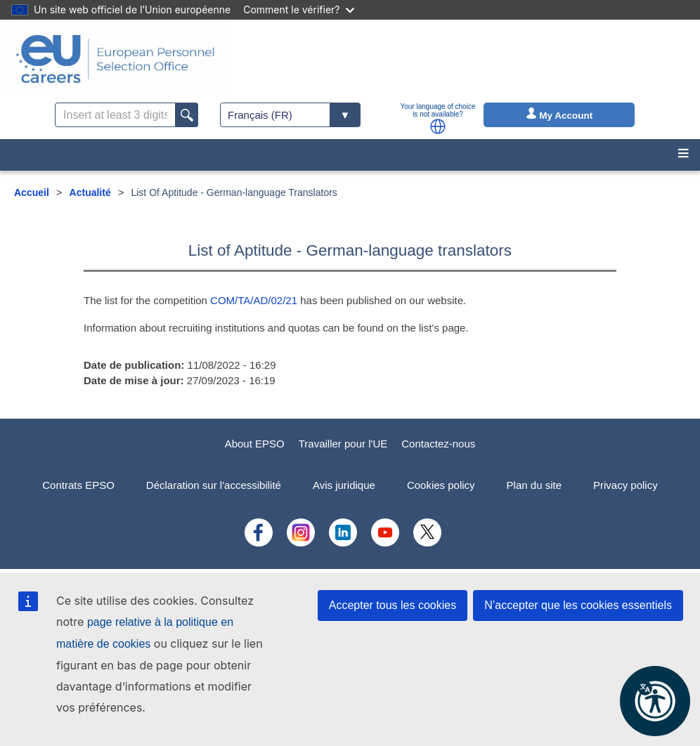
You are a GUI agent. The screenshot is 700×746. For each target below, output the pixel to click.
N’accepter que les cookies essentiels (578, 605)
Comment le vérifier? (298, 9)
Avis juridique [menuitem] (344, 485)
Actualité (90, 192)
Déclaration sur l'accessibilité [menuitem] (214, 485)
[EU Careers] (115, 59)
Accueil (32, 192)
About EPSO (255, 444)
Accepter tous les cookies (393, 605)
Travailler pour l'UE (343, 444)
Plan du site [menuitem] (534, 485)
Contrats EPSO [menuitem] (78, 485)
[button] (438, 126)
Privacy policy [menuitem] (626, 485)
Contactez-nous (438, 444)
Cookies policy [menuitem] (441, 485)
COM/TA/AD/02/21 (254, 300)
